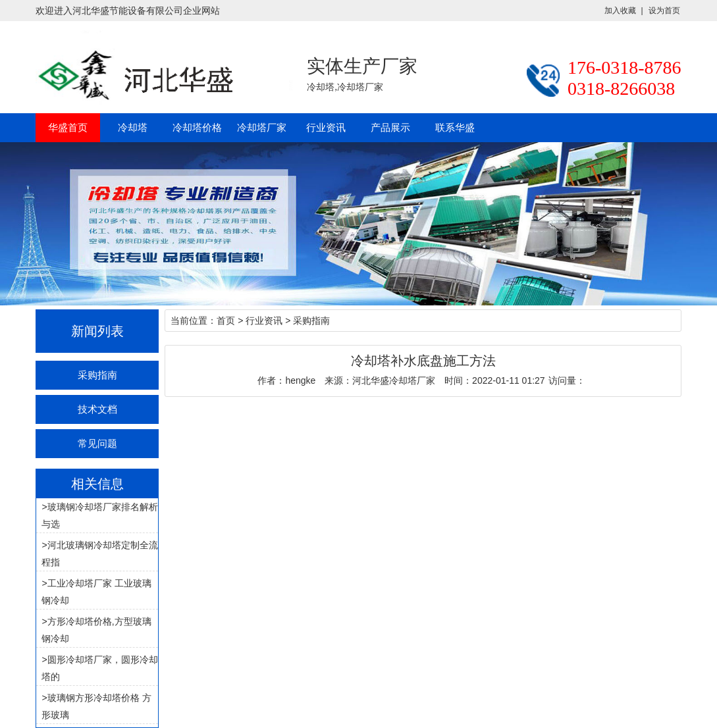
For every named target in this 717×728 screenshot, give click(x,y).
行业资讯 (326, 127)
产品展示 (390, 127)
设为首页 (664, 11)
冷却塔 (133, 127)
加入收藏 (620, 11)
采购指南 (97, 375)
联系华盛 (455, 127)
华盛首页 (68, 127)
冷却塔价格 (197, 127)
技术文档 (97, 409)
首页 (226, 321)
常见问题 (97, 443)
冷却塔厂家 (262, 127)
